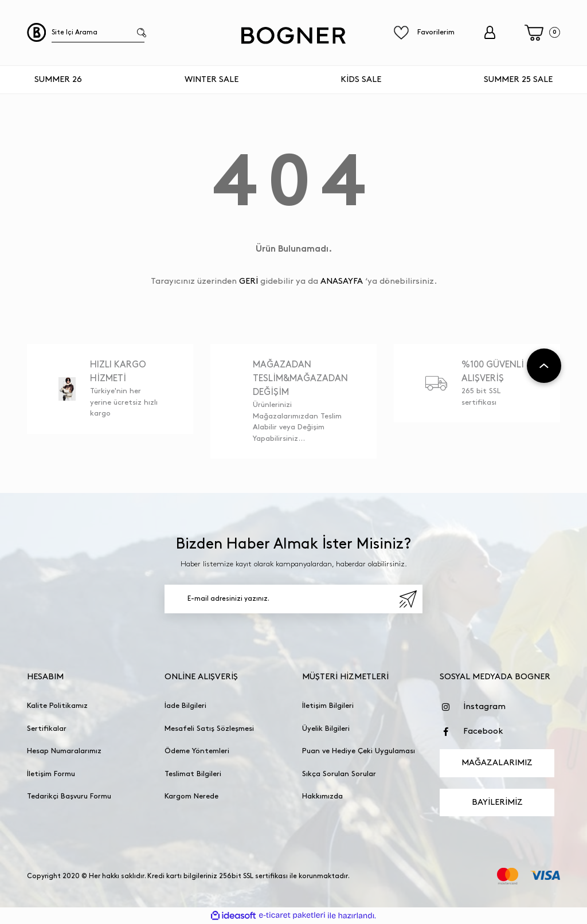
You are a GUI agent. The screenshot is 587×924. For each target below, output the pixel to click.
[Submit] (408, 599)
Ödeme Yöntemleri (197, 751)
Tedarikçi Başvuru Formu (69, 796)
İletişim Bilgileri (328, 706)
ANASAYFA (342, 281)
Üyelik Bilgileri (326, 729)
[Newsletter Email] (293, 599)
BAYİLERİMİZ (497, 802)
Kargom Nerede (191, 796)
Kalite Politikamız (57, 706)
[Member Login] (490, 32)
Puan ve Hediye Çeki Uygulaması (359, 751)
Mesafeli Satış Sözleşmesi (209, 729)
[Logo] (293, 36)
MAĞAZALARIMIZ (497, 763)
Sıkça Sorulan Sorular (339, 774)
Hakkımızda (322, 796)
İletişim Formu (51, 774)
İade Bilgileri (185, 706)
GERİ (249, 281)
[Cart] (542, 33)
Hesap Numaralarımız (64, 751)
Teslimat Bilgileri (193, 774)
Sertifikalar (47, 729)
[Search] (98, 32)
